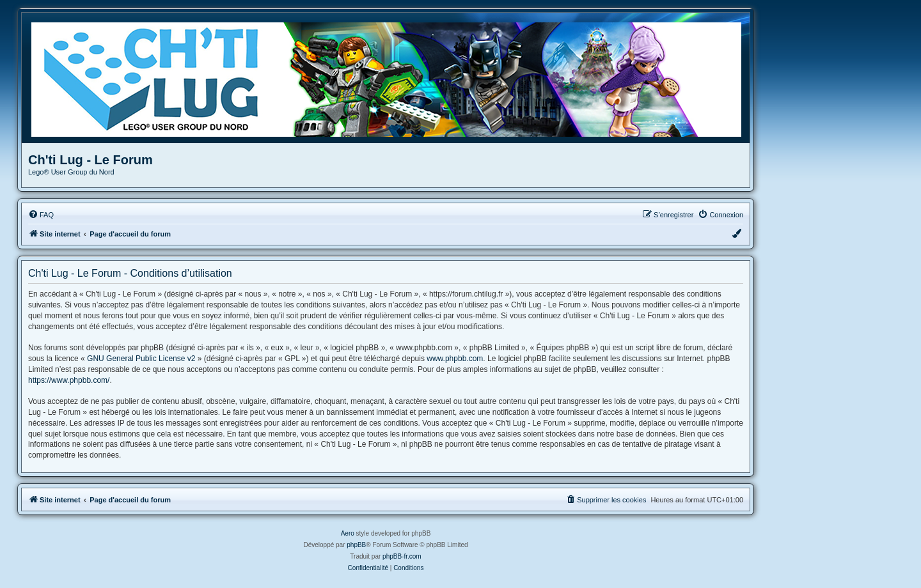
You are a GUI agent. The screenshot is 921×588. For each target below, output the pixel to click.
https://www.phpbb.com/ (69, 380)
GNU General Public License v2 (141, 359)
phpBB (356, 545)
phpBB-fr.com (402, 556)
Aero (348, 533)
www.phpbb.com (455, 359)
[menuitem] (41, 215)
